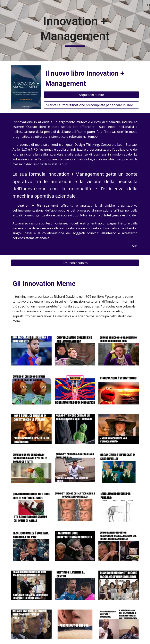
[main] (75, 30)
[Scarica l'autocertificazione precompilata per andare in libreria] (91, 105)
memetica (64, 316)
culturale (129, 306)
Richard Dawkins (66, 297)
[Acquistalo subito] (91, 95)
